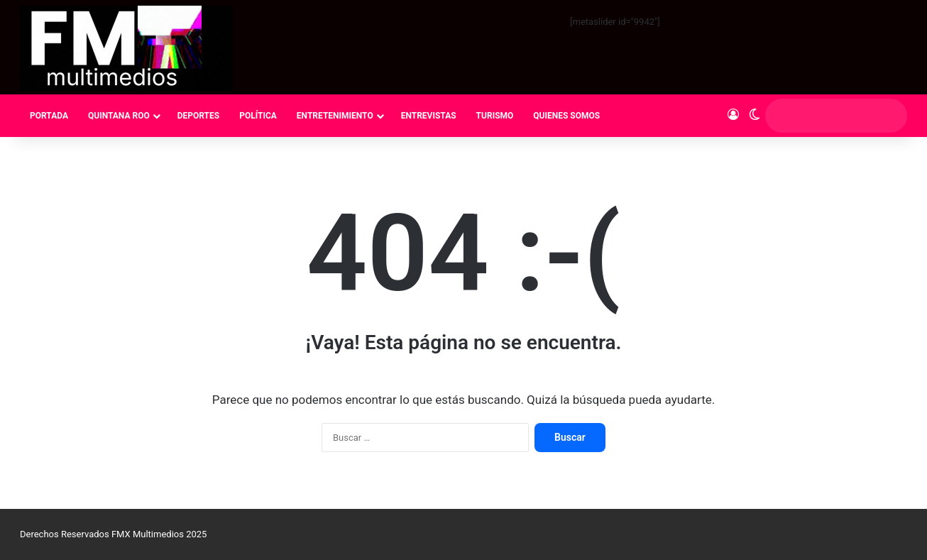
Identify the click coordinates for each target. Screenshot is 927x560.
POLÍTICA (258, 116)
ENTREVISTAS (429, 116)
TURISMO (495, 116)
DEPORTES (198, 116)
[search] (823, 116)
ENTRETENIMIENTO (335, 116)
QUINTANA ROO (119, 116)
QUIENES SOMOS (566, 116)
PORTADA (49, 116)
